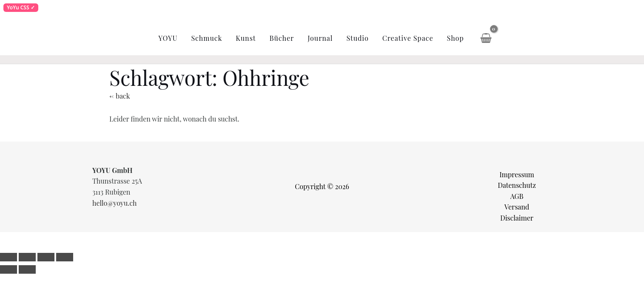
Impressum (517, 174)
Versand (517, 207)
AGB (517, 196)
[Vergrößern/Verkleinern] (9, 257)
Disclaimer (517, 218)
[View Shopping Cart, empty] (486, 38)
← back (120, 96)
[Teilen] (46, 257)
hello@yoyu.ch (114, 203)
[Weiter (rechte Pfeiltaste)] (27, 269)
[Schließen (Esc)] (65, 257)
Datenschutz (517, 185)
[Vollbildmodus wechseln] (27, 257)
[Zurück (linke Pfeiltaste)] (9, 269)
